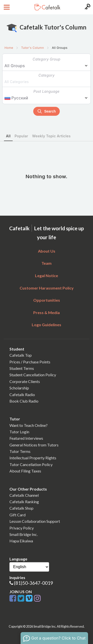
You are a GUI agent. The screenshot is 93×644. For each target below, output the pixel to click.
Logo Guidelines (46, 325)
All (8, 136)
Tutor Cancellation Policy (31, 464)
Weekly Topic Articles (51, 136)
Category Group (47, 59)
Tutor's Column (32, 48)
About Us (47, 251)
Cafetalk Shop (21, 508)
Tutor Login (19, 432)
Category (46, 75)
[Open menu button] (6, 7)
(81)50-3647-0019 (33, 583)
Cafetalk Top (21, 355)
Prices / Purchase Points (30, 362)
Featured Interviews (26, 438)
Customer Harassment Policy (47, 288)
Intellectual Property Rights (33, 458)
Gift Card (17, 515)
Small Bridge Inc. (24, 534)
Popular (21, 136)
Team (46, 263)
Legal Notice (46, 276)
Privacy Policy (22, 528)
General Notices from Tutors (34, 445)
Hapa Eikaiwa (21, 541)
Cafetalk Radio (22, 395)
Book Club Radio (24, 401)
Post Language (46, 91)
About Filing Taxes (25, 471)
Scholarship (19, 388)
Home (9, 48)
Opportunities (47, 300)
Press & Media (46, 312)
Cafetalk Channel (24, 495)
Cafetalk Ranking (24, 502)
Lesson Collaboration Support (35, 521)
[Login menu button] (87, 7)
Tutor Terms (20, 451)
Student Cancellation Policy (33, 375)
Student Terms (22, 368)
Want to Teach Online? (29, 425)
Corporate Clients (25, 381)
